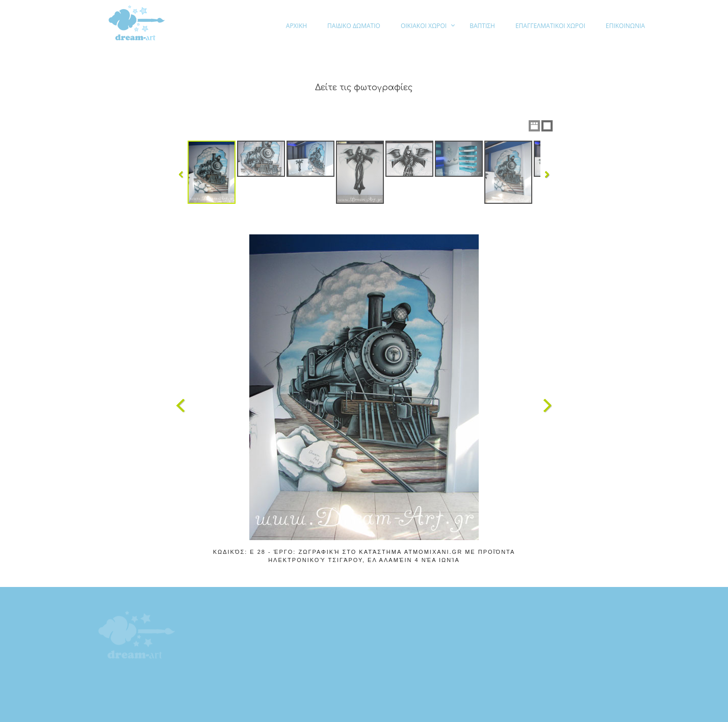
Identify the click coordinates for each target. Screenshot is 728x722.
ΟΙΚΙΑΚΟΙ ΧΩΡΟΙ (424, 26)
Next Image (547, 406)
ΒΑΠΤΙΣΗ (482, 26)
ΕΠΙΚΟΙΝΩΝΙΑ (625, 26)
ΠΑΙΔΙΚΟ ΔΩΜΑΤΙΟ (354, 26)
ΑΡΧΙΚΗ (296, 26)
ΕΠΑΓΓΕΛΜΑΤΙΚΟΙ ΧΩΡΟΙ (550, 26)
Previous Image (181, 406)
